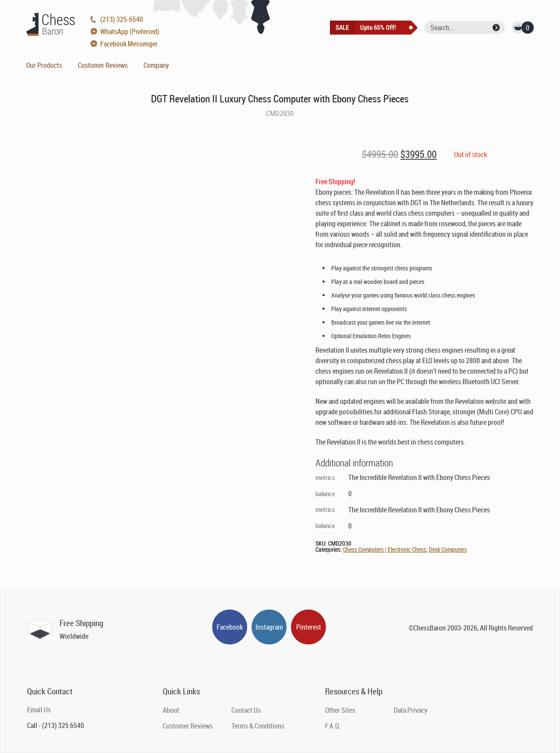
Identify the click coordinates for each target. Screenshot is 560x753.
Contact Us (246, 710)
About (171, 710)
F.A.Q (332, 726)
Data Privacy (411, 710)
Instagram (269, 627)
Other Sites (340, 710)
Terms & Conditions (258, 726)
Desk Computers (448, 549)
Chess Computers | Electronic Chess (385, 549)
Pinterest (309, 627)
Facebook (230, 627)
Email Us (39, 710)
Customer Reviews (103, 65)
